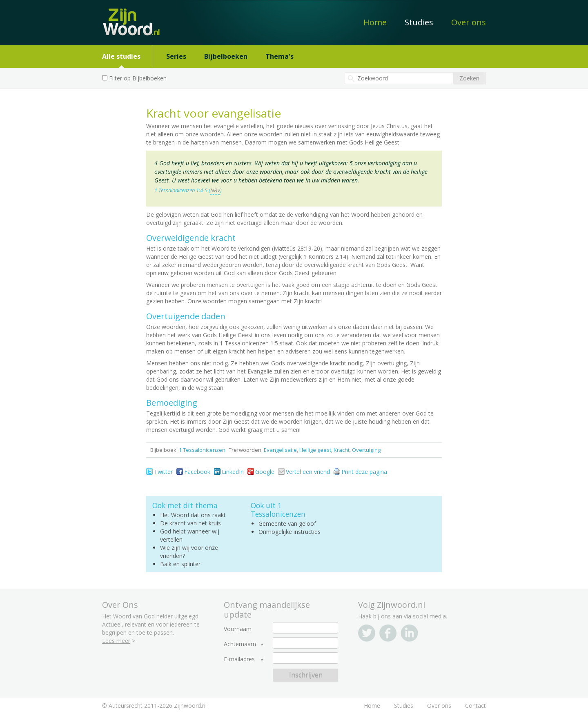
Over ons (469, 22)
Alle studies (121, 56)
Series (176, 56)
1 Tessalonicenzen (202, 450)
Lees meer (116, 641)
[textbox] (399, 78)
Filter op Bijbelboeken (138, 78)
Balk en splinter (180, 564)
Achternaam (240, 644)
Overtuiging (366, 450)
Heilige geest (315, 450)
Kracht (342, 450)
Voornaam (238, 629)
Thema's (280, 56)
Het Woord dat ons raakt (193, 515)
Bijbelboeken (226, 56)
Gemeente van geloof (287, 523)
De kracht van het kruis (190, 523)
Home (375, 22)
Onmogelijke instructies (290, 532)
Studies (419, 22)
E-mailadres (239, 659)
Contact (476, 706)
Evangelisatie (280, 450)
